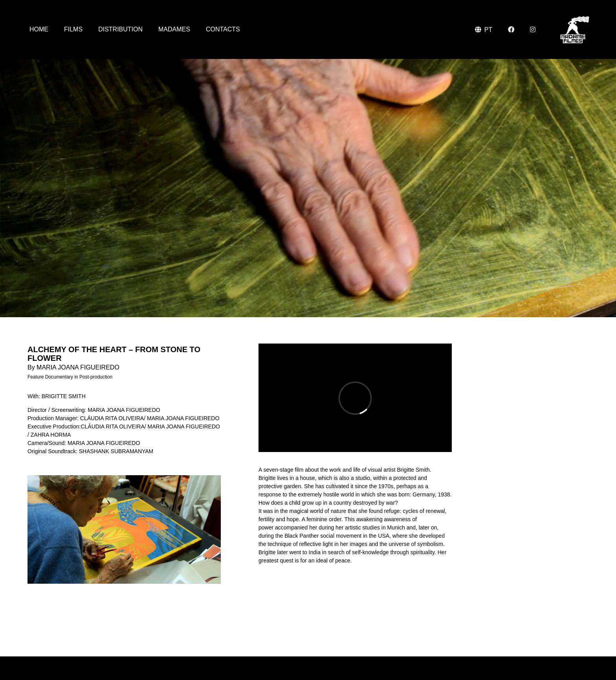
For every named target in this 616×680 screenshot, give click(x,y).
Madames (174, 29)
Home (39, 29)
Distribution (120, 29)
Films (73, 29)
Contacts (223, 29)
